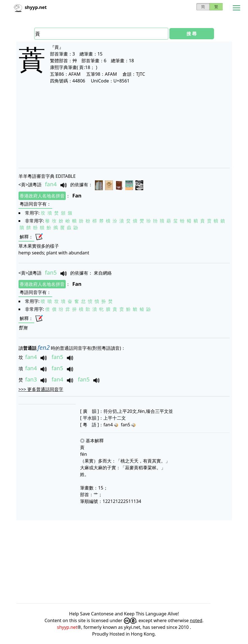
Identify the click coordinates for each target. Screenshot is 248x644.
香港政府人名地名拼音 (42, 196)
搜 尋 (192, 34)
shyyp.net (67, 627)
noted (196, 620)
